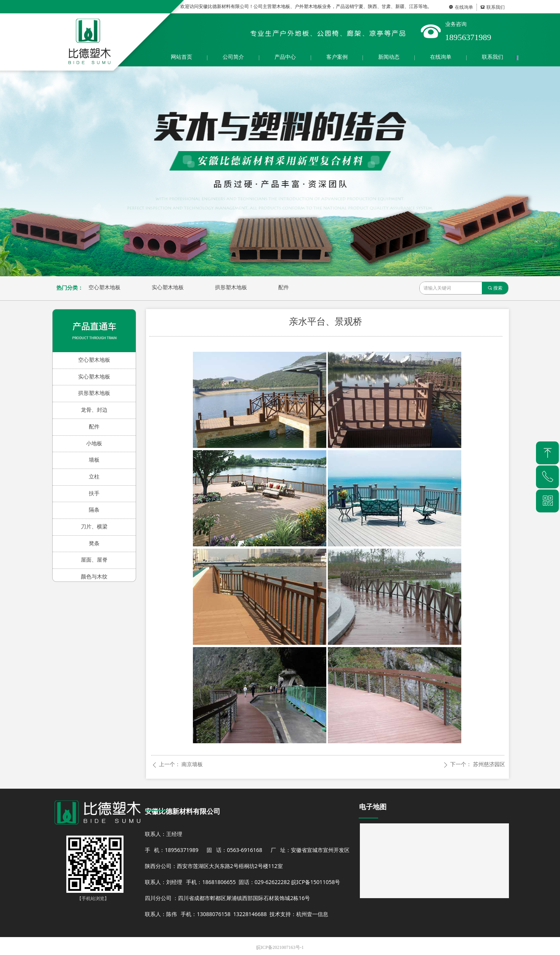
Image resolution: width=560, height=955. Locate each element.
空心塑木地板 (104, 287)
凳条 (94, 544)
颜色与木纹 (94, 577)
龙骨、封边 (94, 410)
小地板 (94, 444)
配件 (284, 287)
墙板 (94, 460)
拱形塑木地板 (231, 287)
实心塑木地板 (168, 287)
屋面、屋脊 (94, 560)
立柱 (94, 477)
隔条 (94, 510)
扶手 (94, 494)
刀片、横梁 (94, 527)
